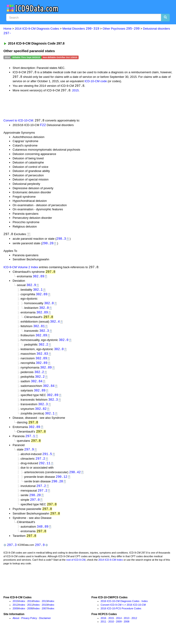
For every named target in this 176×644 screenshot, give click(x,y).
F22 (43, 126)
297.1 (30, 442)
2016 (103, 626)
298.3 (61, 240)
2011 (30, 613)
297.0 (35, 507)
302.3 (44, 334)
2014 (30, 610)
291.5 (47, 460)
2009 (15, 617)
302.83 (42, 357)
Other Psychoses (121, 29)
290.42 (75, 479)
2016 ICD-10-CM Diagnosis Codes (120, 610)
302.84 (37, 386)
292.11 (45, 470)
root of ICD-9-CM (76, 568)
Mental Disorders (81, 29)
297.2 (40, 465)
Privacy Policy (29, 626)
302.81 (39, 329)
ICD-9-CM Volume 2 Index (21, 269)
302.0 (49, 305)
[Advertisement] (55, 106)
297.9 (29, 456)
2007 (44, 617)
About (16, 626)
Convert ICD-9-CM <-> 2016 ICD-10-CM (123, 613)
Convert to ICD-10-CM (18, 122)
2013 (44, 610)
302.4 (55, 324)
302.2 (43, 348)
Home (7, 29)
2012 (15, 613)
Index (22, 610)
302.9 (31, 287)
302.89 (38, 278)
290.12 (61, 483)
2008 (30, 617)
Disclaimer (45, 626)
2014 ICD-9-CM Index (111, 568)
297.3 (12, 553)
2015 (75, 91)
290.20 (48, 245)
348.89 (43, 534)
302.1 (38, 292)
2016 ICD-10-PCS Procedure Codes (121, 617)
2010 (44, 613)
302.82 (41, 414)
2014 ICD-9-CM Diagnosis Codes (37, 29)
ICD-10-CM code (96, 82)
